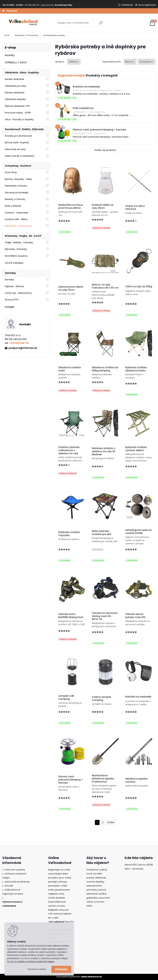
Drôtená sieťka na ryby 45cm (103, 206)
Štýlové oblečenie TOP (17, 106)
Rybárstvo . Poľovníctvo (27, 35)
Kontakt (9, 886)
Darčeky (9, 280)
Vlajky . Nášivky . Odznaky (19, 242)
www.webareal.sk (91, 977)
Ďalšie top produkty (105, 150)
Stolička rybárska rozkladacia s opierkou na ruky (69, 450)
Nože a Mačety (13, 206)
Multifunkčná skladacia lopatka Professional (103, 779)
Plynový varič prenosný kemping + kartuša (71, 780)
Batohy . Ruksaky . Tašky (18, 179)
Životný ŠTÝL (12, 300)
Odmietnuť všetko (37, 969)
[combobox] (130, 62)
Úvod (7, 35)
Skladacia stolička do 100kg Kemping (105, 369)
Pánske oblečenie (15, 93)
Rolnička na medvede (138, 697)
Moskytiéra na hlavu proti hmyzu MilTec (71, 206)
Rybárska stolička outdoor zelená (136, 449)
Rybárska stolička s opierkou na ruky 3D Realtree (104, 451)
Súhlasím (61, 969)
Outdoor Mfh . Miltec (16, 219)
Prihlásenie (127, 5)
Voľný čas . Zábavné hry (18, 293)
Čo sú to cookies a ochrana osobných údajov (31, 962)
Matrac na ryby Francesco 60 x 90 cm (105, 286)
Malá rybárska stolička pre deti (102, 533)
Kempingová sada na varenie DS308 (138, 532)
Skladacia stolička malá (70, 369)
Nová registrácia (147, 5)
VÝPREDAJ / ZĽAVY (16, 63)
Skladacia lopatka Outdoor (136, 780)
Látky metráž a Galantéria (20, 156)
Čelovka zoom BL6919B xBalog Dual (71, 616)
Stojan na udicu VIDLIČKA (135, 208)
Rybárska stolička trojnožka (69, 534)
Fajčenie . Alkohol (14, 286)
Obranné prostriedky (17, 193)
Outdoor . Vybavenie (16, 213)
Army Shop (11, 172)
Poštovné (12, 11)
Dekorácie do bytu (15, 149)
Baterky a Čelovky (15, 199)
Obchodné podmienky (17, 882)
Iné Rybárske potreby (54, 35)
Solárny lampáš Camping (101, 699)
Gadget (10, 307)
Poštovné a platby (15, 870)
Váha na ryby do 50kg (139, 287)
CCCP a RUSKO (14, 263)
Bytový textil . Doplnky (17, 142)
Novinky (10, 55)
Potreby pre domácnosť (18, 136)
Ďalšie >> (111, 822)
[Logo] (24, 23)
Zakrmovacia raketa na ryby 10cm (71, 288)
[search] (101, 24)
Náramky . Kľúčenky (16, 249)
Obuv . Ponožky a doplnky (19, 119)
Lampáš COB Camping (66, 697)
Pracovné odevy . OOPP (18, 113)
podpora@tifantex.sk (23, 348)
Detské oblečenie (14, 79)
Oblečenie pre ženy (16, 86)
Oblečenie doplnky (15, 99)
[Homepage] (3, 11)
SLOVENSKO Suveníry (16, 256)
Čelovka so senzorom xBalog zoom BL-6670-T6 (105, 616)
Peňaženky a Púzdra (16, 186)
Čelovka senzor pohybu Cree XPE (135, 616)
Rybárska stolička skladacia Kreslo (136, 369)
